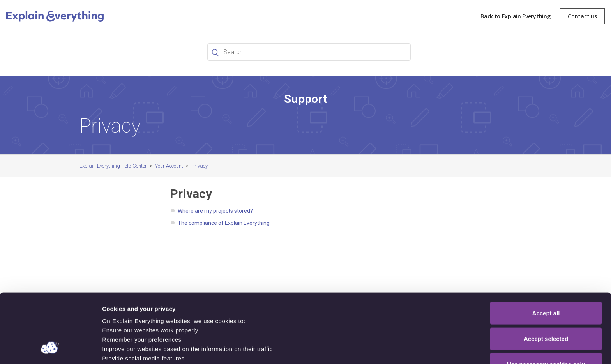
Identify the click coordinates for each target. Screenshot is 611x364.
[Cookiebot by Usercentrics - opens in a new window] (50, 349)
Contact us (582, 16)
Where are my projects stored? (215, 211)
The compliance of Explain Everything (224, 223)
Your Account (169, 166)
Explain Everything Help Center (113, 166)
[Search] (309, 52)
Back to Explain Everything (515, 16)
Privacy (200, 166)
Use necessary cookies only (546, 302)
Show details (409, 349)
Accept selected (546, 277)
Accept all (546, 251)
